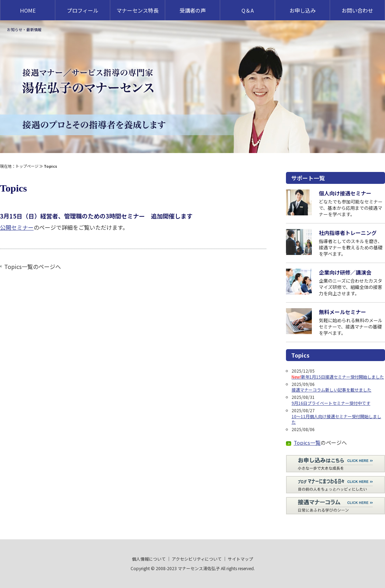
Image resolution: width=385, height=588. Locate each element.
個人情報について (149, 559)
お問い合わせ (357, 10)
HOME (28, 10)
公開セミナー (17, 227)
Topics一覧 (19, 267)
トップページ (27, 166)
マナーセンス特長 (138, 10)
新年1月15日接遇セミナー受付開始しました (338, 377)
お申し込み (303, 10)
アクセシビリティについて (197, 559)
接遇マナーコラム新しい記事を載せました (331, 390)
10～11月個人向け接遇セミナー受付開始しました (336, 419)
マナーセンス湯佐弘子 (199, 568)
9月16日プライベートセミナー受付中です (331, 403)
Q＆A (248, 10)
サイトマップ (240, 559)
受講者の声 (193, 10)
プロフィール (83, 10)
